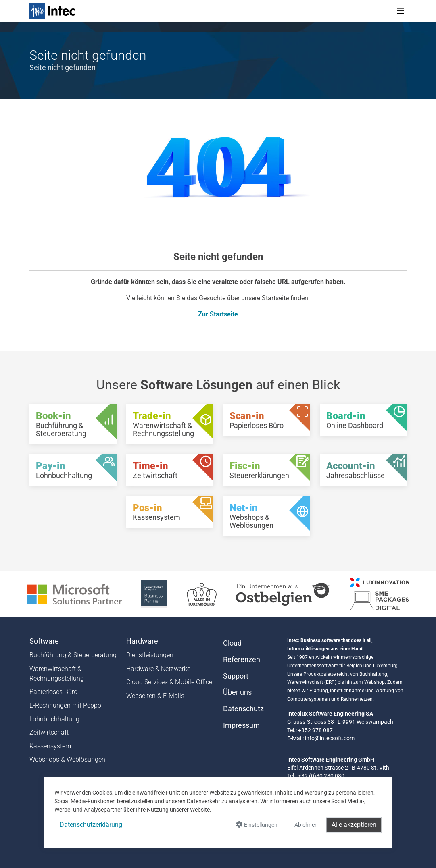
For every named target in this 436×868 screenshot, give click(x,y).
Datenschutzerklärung (91, 825)
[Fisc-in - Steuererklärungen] (267, 470)
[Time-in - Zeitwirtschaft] (170, 470)
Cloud (232, 643)
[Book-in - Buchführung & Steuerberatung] (73, 424)
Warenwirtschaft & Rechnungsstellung (57, 674)
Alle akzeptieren (354, 825)
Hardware (142, 641)
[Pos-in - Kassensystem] (170, 512)
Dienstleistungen (150, 655)
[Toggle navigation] (401, 11)
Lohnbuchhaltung (54, 719)
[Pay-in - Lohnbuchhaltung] (73, 470)
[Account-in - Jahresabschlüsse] (363, 470)
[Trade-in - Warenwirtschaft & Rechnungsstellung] (170, 424)
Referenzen (242, 660)
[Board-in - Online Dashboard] (363, 420)
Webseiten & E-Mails (155, 696)
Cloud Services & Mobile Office (169, 682)
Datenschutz (243, 709)
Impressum (241, 725)
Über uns (237, 692)
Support (236, 676)
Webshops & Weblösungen (67, 759)
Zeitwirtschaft (49, 732)
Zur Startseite (218, 314)
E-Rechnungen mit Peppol (66, 705)
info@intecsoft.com (330, 738)
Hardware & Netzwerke (158, 669)
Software (44, 641)
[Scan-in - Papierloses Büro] (267, 420)
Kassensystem (50, 746)
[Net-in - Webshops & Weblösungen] (267, 516)
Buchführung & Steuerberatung (73, 655)
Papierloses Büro (53, 692)
